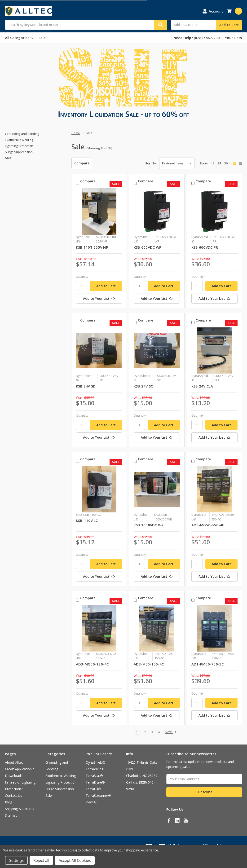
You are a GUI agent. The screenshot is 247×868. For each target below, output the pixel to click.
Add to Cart (229, 25)
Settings (16, 860)
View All (91, 802)
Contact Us (13, 795)
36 (226, 163)
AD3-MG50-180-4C (92, 664)
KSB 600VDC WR (148, 247)
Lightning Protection (19, 146)
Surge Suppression (19, 152)
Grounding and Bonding (22, 134)
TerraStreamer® (98, 795)
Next (171, 732)
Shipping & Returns (20, 809)
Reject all (41, 860)
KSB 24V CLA (202, 386)
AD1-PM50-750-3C (208, 664)
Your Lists (233, 38)
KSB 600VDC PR (205, 247)
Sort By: (151, 163)
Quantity (82, 277)
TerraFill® (93, 789)
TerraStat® (94, 776)
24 (219, 163)
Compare (82, 163)
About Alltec (14, 762)
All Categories (19, 38)
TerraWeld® (95, 769)
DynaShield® (96, 762)
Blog (9, 802)
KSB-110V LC (87, 520)
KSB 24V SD (86, 386)
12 (213, 163)
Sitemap (11, 815)
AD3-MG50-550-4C (208, 525)
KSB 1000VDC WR (149, 525)
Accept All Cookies (75, 860)
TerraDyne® (95, 782)
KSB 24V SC (143, 386)
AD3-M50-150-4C (149, 664)
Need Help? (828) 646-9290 (197, 38)
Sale (42, 38)
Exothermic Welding (19, 140)
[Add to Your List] (99, 299)
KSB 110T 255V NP (92, 247)
